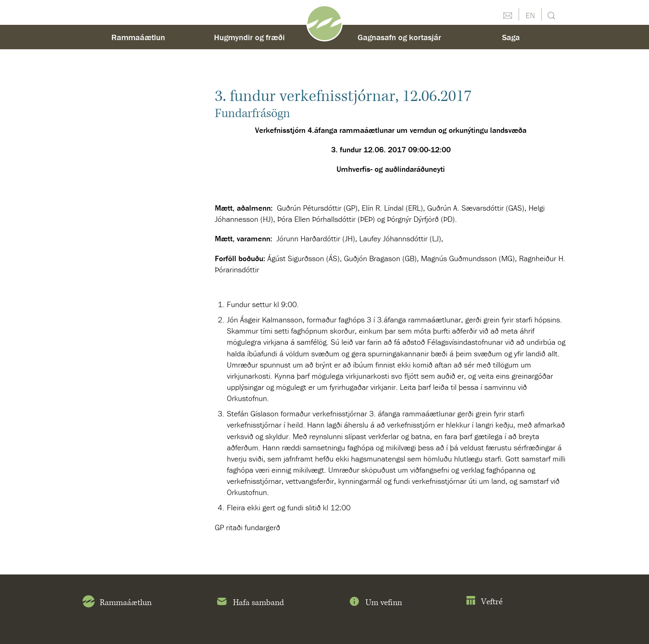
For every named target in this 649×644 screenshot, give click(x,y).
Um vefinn (375, 603)
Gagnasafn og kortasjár (399, 37)
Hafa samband (250, 603)
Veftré (484, 602)
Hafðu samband (507, 14)
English (530, 14)
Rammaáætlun (138, 37)
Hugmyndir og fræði (249, 37)
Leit (550, 15)
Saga (511, 37)
